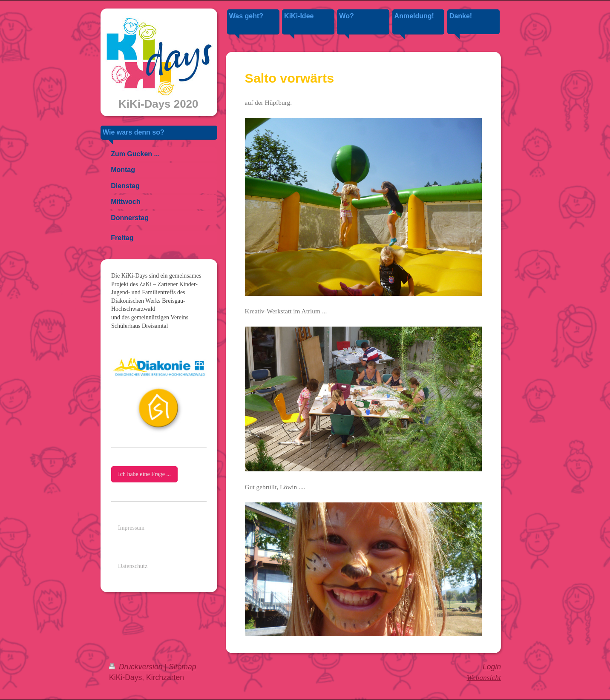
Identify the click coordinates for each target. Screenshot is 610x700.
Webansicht (484, 677)
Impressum (131, 528)
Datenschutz (133, 566)
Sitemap (183, 667)
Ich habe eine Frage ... (144, 474)
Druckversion (137, 667)
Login (492, 667)
